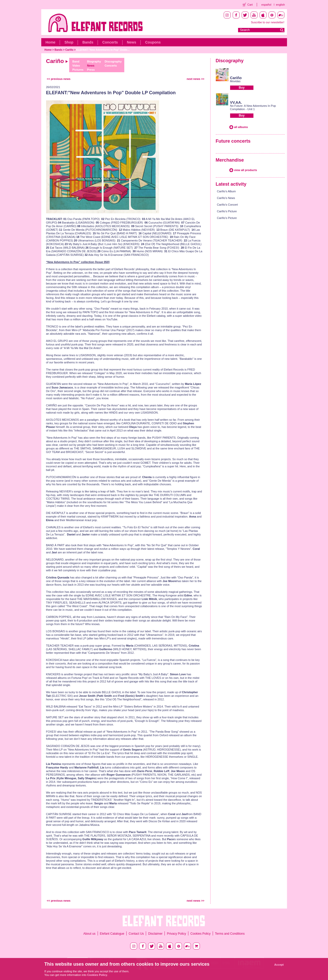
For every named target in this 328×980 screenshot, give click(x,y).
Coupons (153, 42)
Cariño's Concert (228, 205)
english (280, 5)
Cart (250, 5)
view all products (246, 170)
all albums (241, 127)
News (132, 42)
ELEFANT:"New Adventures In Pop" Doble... (103, 50)
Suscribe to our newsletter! (268, 22)
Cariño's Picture (227, 211)
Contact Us (136, 934)
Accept (279, 965)
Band (76, 61)
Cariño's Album (227, 191)
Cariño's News (226, 198)
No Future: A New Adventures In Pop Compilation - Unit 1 (253, 107)
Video (76, 66)
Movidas (235, 81)
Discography (113, 61)
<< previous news (59, 79)
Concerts (110, 42)
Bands (88, 42)
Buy (242, 88)
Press (91, 70)
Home (51, 42)
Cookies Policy (201, 934)
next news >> (195, 79)
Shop (69, 42)
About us (89, 934)
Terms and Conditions (230, 934)
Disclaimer (155, 934)
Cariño (69, 50)
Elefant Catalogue (112, 934)
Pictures (78, 70)
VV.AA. (236, 102)
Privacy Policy (176, 934)
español (266, 5)
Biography (94, 61)
